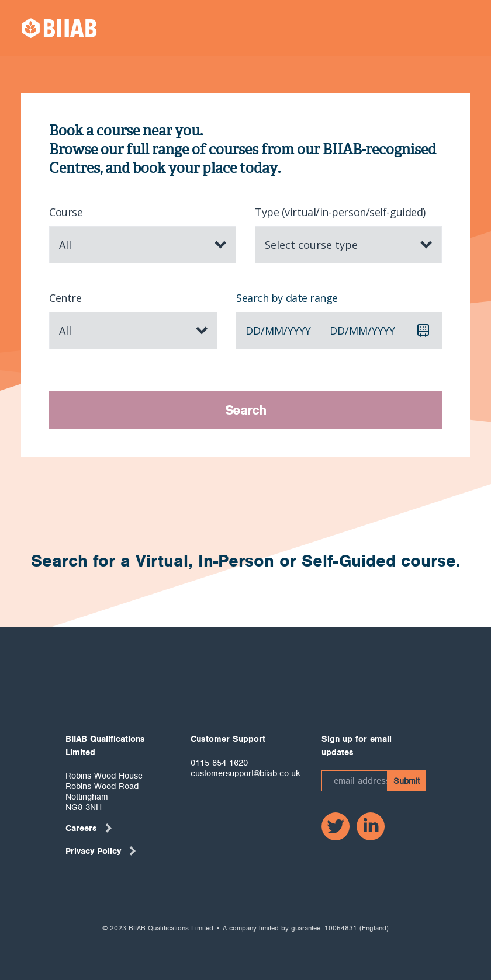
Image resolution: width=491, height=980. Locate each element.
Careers (89, 828)
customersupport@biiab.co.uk (245, 773)
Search (246, 410)
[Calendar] (423, 331)
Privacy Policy (101, 851)
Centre (65, 298)
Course (66, 212)
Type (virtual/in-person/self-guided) (340, 212)
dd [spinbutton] (253, 331)
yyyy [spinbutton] (299, 331)
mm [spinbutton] (274, 331)
